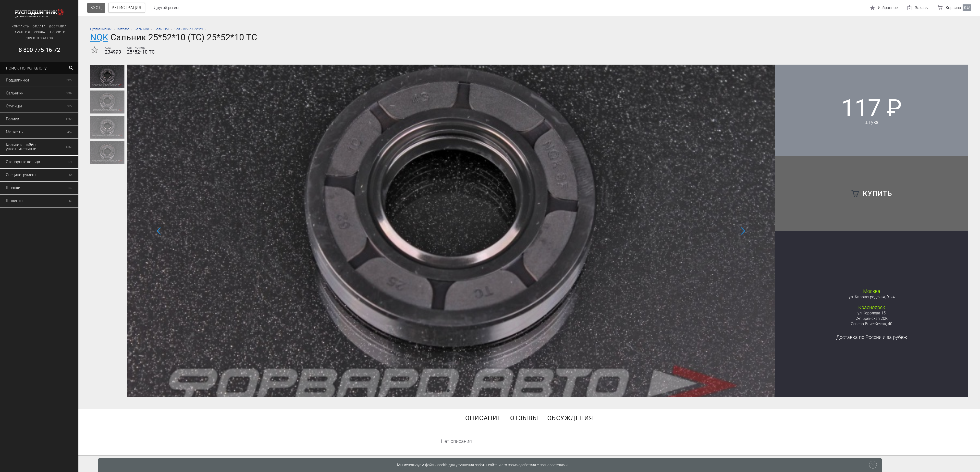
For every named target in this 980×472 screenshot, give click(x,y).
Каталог (123, 29)
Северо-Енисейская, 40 (872, 324)
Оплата (30, 26)
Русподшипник (101, 29)
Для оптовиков (30, 38)
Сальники (142, 29)
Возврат (31, 32)
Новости (49, 32)
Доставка (49, 26)
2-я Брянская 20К (872, 318)
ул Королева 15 (872, 313)
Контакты (12, 26)
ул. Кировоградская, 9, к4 (872, 297)
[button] (448, 391)
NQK (99, 37)
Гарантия (12, 32)
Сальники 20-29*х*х (189, 29)
